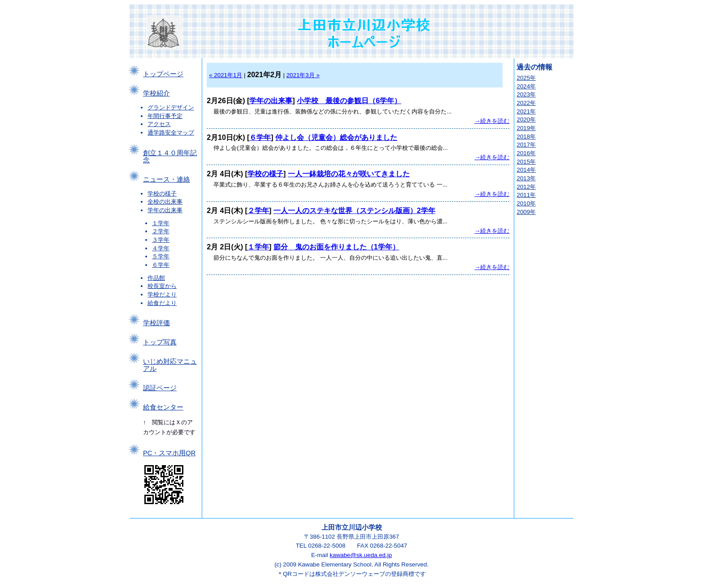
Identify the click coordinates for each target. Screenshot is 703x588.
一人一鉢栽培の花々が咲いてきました (349, 174)
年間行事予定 (165, 116)
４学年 (161, 248)
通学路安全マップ (171, 133)
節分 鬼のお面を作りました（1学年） (336, 247)
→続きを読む (492, 121)
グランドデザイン (171, 107)
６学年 (161, 265)
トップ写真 (160, 342)
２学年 (161, 231)
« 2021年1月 (226, 75)
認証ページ (160, 388)
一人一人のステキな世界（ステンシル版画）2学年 (354, 211)
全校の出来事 (165, 202)
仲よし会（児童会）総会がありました (336, 137)
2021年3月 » (303, 75)
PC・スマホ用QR (169, 453)
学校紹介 (156, 93)
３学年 (161, 240)
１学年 (161, 223)
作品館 (156, 278)
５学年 (161, 256)
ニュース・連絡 (167, 179)
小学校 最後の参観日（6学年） (349, 101)
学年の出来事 (165, 210)
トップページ (163, 74)
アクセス (159, 124)
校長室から (162, 286)
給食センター (163, 407)
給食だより (162, 303)
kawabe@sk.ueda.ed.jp (361, 555)
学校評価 (156, 323)
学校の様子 (162, 194)
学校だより (162, 294)
